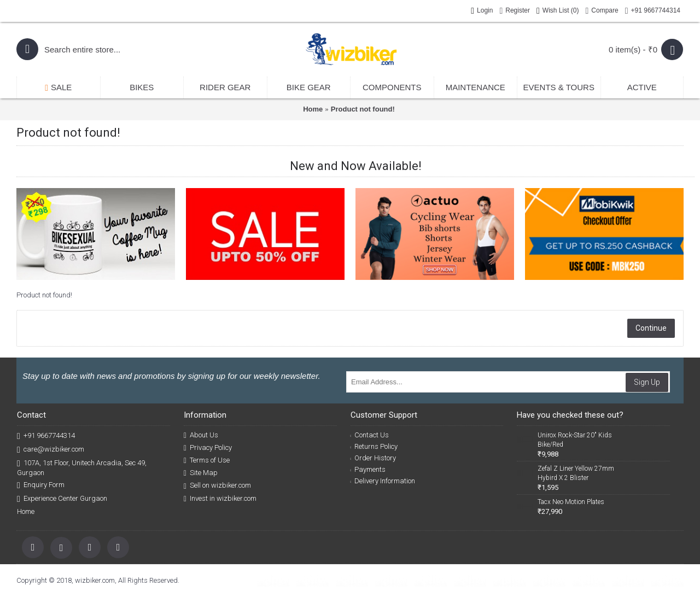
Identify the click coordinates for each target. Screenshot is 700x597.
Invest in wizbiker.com (220, 499)
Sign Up (647, 382)
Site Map (201, 473)
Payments (368, 469)
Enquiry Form (41, 485)
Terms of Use (207, 460)
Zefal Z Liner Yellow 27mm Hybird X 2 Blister (576, 473)
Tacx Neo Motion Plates (571, 502)
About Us (201, 435)
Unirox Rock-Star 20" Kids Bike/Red (575, 440)
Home (313, 109)
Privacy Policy (208, 448)
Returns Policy (374, 446)
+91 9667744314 (46, 436)
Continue (651, 328)
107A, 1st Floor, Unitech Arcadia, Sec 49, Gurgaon (82, 467)
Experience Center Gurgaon (62, 499)
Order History (374, 458)
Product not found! (363, 109)
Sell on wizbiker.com (217, 485)
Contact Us (370, 435)
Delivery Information (383, 481)
